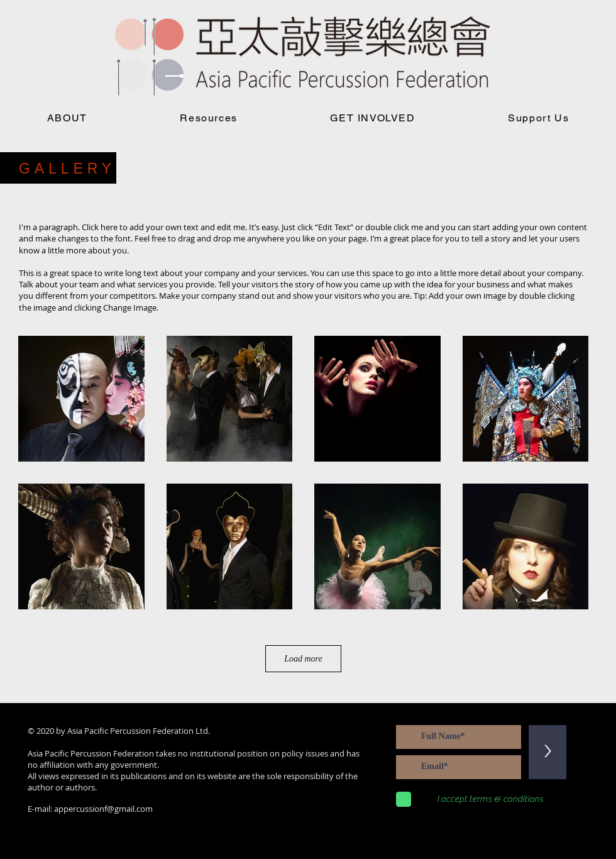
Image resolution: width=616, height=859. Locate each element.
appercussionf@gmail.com (103, 809)
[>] (547, 752)
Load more (303, 659)
